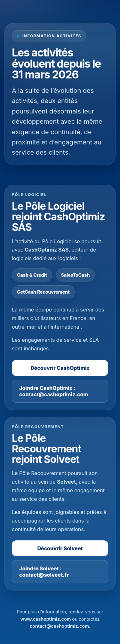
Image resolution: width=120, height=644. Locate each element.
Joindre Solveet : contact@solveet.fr (44, 572)
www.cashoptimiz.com (46, 619)
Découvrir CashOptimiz (60, 368)
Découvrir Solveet (60, 548)
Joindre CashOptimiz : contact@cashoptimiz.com (54, 391)
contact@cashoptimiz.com (59, 626)
